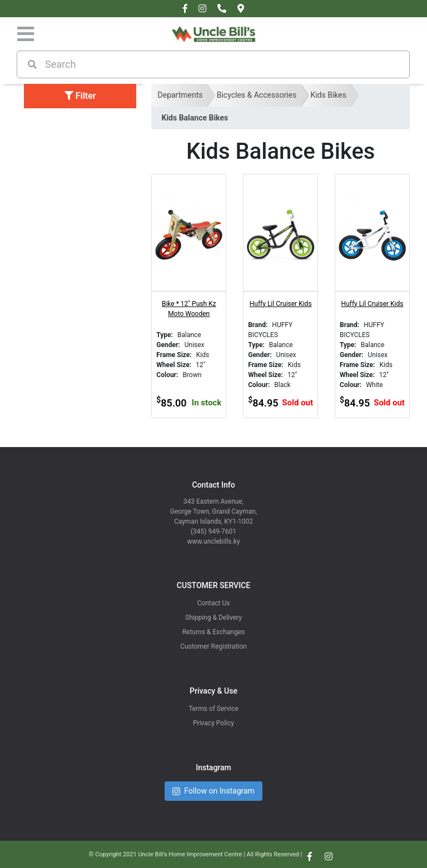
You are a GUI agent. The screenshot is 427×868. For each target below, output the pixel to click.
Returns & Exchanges (214, 632)
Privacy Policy (213, 723)
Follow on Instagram (213, 791)
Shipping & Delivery (213, 618)
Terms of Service (213, 709)
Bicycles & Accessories (257, 95)
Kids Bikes (328, 95)
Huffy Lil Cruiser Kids (281, 304)
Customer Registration (213, 646)
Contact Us (214, 603)
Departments (180, 95)
